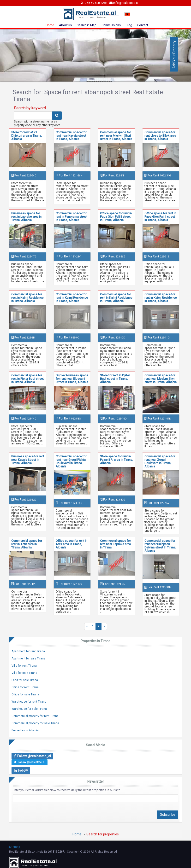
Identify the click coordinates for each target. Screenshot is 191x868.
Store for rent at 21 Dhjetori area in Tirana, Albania (27, 136)
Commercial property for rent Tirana (35, 716)
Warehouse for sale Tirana (29, 709)
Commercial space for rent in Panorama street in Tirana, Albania (72, 217)
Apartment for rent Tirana (28, 651)
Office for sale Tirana (25, 694)
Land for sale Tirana (25, 680)
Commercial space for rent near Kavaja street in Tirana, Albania (71, 136)
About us (65, 25)
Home (50, 25)
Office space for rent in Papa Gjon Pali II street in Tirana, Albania (160, 217)
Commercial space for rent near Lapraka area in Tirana (115, 544)
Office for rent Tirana (25, 687)
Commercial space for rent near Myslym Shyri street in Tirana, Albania (116, 136)
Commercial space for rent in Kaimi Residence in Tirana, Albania (27, 298)
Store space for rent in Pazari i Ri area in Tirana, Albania (116, 460)
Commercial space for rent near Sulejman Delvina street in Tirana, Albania (160, 546)
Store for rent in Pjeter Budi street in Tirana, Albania (115, 379)
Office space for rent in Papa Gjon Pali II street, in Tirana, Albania (116, 217)
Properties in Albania (25, 730)
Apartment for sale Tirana (28, 658)
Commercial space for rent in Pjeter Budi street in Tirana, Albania (27, 379)
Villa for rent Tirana (24, 666)
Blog (129, 25)
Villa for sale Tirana (24, 673)
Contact (143, 25)
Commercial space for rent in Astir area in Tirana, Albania (27, 544)
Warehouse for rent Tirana (29, 702)
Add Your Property (174, 55)
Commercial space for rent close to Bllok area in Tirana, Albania (160, 136)
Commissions (111, 25)
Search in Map (87, 25)
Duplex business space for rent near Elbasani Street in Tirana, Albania (72, 379)
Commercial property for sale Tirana (35, 723)
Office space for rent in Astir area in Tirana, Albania (72, 544)
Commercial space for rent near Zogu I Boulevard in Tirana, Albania (160, 461)
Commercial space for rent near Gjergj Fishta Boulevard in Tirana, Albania (71, 461)
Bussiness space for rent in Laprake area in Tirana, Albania (26, 217)
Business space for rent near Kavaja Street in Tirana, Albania (28, 460)
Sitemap (15, 847)
